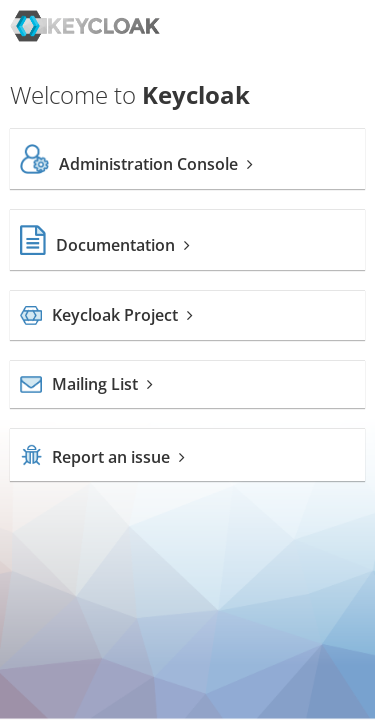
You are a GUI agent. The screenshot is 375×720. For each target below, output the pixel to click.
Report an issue (102, 457)
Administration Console (136, 164)
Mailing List (86, 384)
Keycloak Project (106, 315)
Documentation (105, 245)
